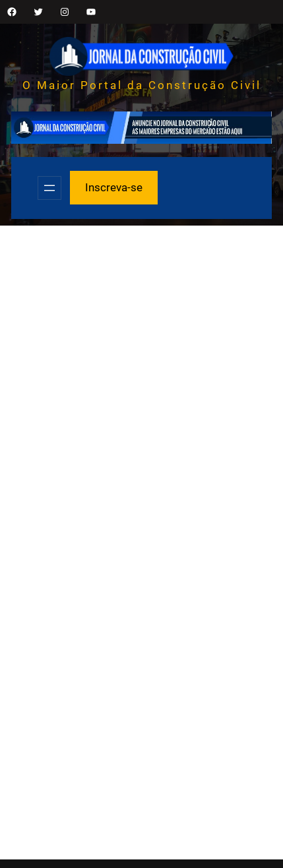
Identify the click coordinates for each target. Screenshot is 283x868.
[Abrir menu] (49, 188)
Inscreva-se (114, 187)
